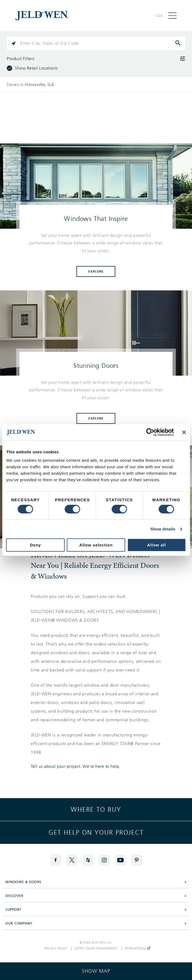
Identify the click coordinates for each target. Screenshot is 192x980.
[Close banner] (184, 432)
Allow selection (96, 545)
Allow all (157, 545)
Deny (36, 545)
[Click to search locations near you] (14, 43)
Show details (163, 529)
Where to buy (96, 809)
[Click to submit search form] (178, 43)
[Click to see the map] (96, 971)
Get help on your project (96, 832)
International (137, 949)
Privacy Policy (56, 949)
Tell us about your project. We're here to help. (76, 766)
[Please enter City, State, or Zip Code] (96, 43)
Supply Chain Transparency (96, 949)
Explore (96, 271)
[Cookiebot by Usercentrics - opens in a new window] (150, 432)
